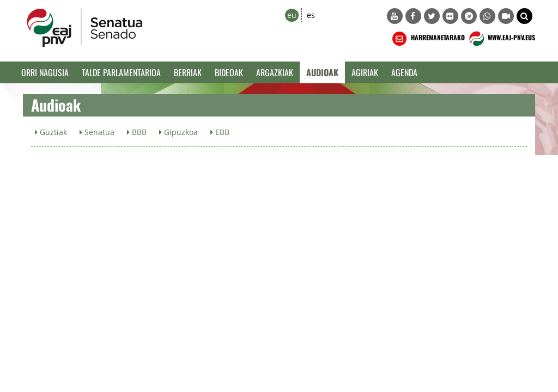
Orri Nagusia (45, 72)
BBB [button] (137, 132)
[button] (524, 16)
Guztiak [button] (51, 132)
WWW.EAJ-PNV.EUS (501, 39)
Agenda (404, 72)
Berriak (188, 72)
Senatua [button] (97, 132)
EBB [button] (220, 132)
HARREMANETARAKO (427, 39)
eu (292, 15)
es (311, 15)
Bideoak (229, 72)
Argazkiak (275, 72)
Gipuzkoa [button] (178, 132)
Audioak (322, 72)
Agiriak (365, 72)
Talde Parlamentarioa (121, 72)
